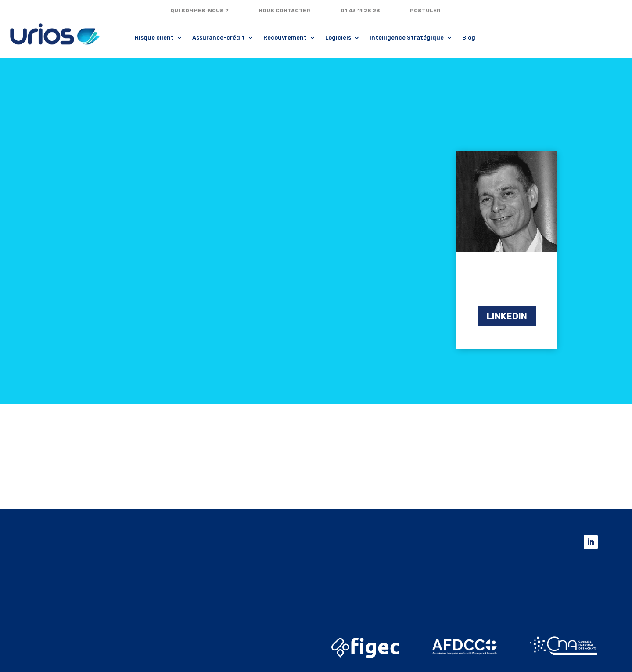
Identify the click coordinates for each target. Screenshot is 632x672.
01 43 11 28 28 (360, 11)
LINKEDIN (507, 316)
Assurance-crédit (219, 38)
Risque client (154, 38)
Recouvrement (285, 38)
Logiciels (338, 38)
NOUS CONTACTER (284, 11)
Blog (469, 38)
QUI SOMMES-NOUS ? (199, 11)
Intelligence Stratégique (407, 38)
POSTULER (425, 11)
